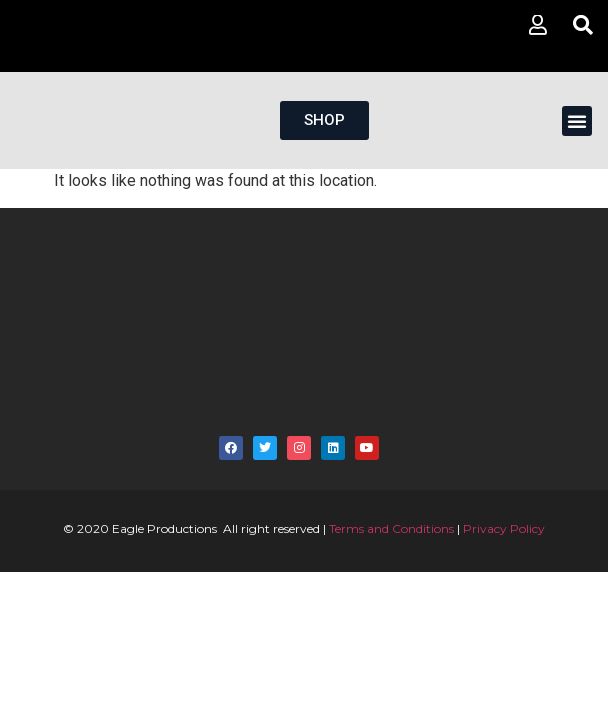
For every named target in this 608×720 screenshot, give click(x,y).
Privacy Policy (504, 528)
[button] (577, 121)
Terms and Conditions (391, 528)
